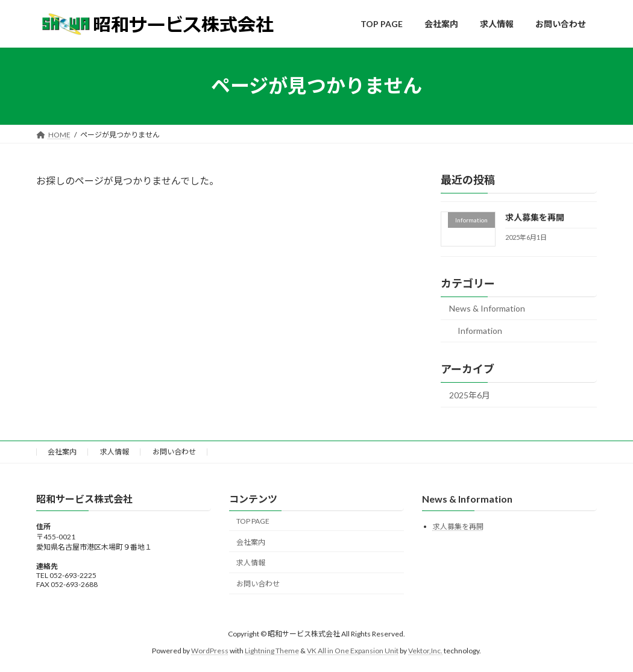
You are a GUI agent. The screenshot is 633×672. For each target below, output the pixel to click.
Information (480, 331)
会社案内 (62, 452)
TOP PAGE (253, 521)
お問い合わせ (174, 452)
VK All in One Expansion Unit (353, 651)
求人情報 (115, 452)
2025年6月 (470, 395)
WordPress (210, 651)
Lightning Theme (272, 651)
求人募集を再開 (535, 217)
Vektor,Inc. (425, 651)
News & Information (487, 308)
